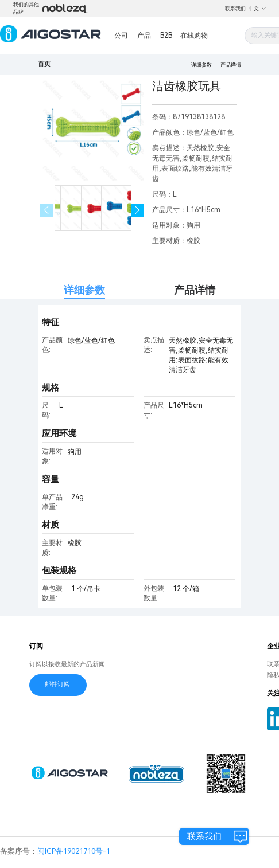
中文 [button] (257, 9)
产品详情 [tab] (195, 290)
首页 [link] (44, 64)
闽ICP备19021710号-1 (74, 851)
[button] (137, 210)
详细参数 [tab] (84, 290)
